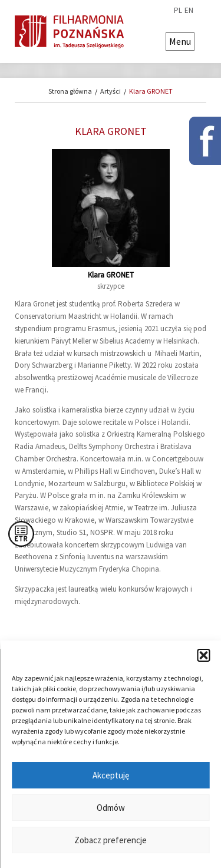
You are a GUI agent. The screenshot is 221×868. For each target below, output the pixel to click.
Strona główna (70, 91)
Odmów (111, 808)
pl (178, 11)
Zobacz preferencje (111, 840)
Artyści (111, 91)
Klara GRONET (151, 91)
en (189, 11)
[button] (203, 655)
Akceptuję (111, 775)
